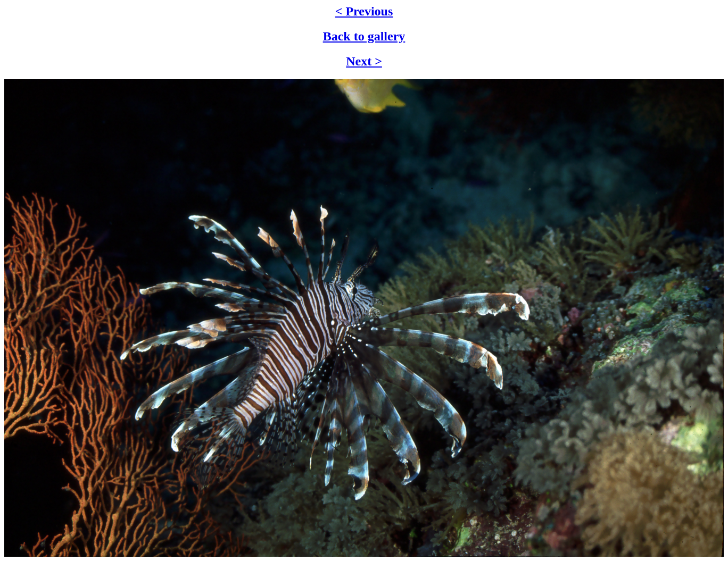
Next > (364, 61)
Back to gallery (364, 36)
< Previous (364, 11)
